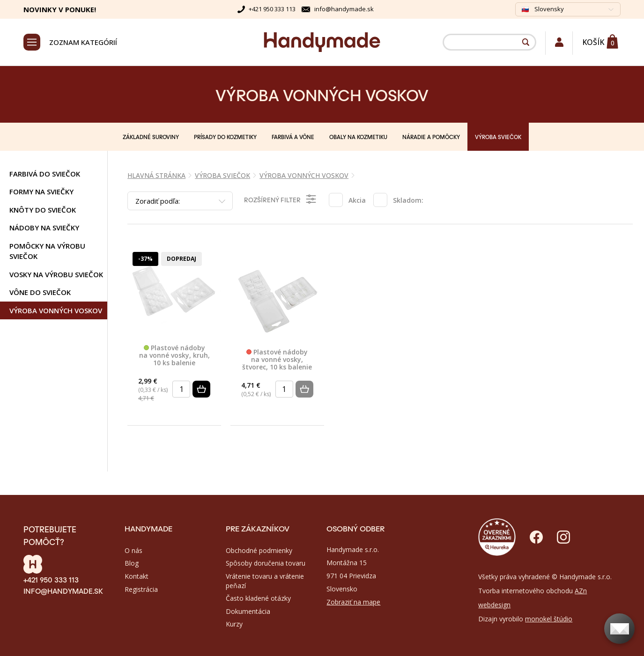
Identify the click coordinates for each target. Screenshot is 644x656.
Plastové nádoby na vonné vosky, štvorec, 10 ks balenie (277, 360)
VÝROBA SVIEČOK (498, 137)
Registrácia (141, 589)
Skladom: (408, 200)
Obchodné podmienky (259, 550)
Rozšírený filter (281, 199)
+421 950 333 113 (272, 9)
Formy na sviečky (41, 192)
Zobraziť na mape (353, 602)
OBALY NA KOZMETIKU (358, 137)
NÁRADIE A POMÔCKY (431, 137)
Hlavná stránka (156, 175)
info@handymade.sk (344, 9)
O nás (133, 550)
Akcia (357, 200)
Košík (593, 42)
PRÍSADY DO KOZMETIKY (225, 137)
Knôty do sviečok (43, 210)
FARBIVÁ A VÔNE (293, 137)
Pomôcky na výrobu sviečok (47, 251)
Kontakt (137, 576)
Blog (132, 563)
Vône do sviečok (40, 292)
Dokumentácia (248, 611)
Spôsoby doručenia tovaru (266, 563)
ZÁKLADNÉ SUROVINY (151, 137)
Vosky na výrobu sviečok (56, 274)
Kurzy (234, 624)
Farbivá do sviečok (45, 174)
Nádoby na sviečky (44, 228)
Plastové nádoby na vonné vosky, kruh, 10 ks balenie (174, 355)
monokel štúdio (549, 619)
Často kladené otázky (258, 598)
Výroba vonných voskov (56, 310)
